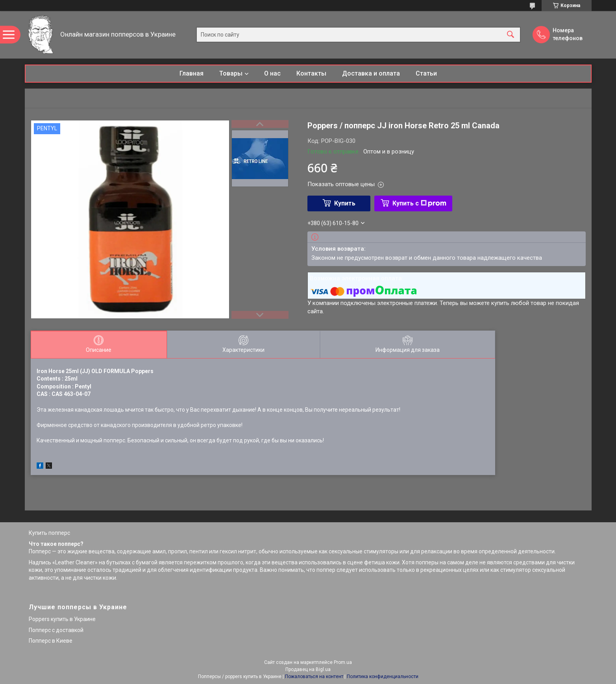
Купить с (419, 203)
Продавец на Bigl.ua (308, 669)
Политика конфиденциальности (383, 677)
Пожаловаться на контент (314, 677)
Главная (191, 73)
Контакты (311, 73)
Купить (345, 203)
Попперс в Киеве (51, 641)
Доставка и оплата (371, 73)
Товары (231, 73)
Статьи (426, 73)
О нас (272, 73)
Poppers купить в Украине (62, 619)
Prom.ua (343, 662)
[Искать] (511, 35)
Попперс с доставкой (56, 630)
